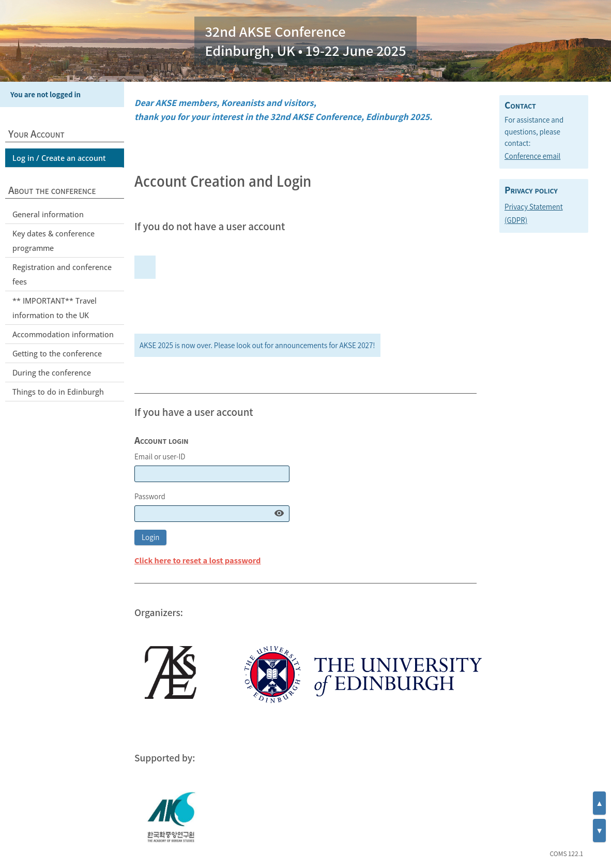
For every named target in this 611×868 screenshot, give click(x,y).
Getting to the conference (57, 353)
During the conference (52, 372)
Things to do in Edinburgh (58, 392)
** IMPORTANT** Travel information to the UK (55, 308)
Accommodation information (63, 334)
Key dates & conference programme (54, 241)
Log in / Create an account (59, 158)
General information (48, 214)
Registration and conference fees (62, 274)
